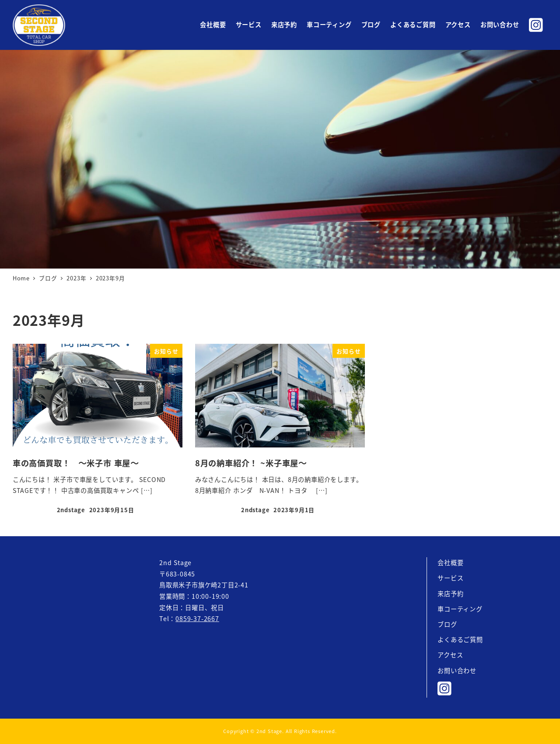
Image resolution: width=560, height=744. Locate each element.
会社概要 (450, 562)
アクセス (450, 655)
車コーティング (460, 609)
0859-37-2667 (197, 618)
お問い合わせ (457, 671)
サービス (450, 578)
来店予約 (450, 594)
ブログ (447, 624)
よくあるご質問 (460, 639)
